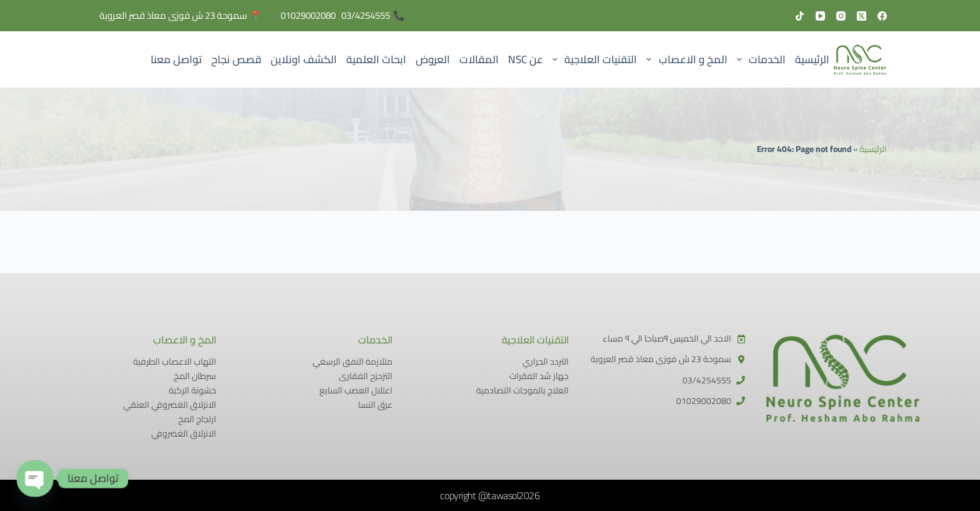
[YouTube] (820, 16)
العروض (433, 59)
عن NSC (526, 59)
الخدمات (759, 59)
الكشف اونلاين (304, 59)
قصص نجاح (236, 59)
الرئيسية (812, 59)
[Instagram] (841, 16)
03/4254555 (366, 15)
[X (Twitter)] (862, 16)
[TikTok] (800, 16)
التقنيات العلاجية (592, 59)
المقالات (479, 59)
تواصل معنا (176, 59)
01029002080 (308, 15)
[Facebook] (882, 16)
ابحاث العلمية (376, 59)
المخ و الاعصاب (685, 59)
